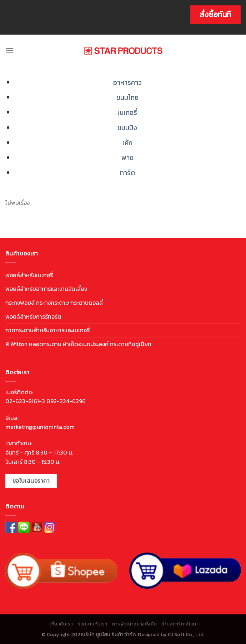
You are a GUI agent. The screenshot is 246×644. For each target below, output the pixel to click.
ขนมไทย (127, 98)
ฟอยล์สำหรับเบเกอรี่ (29, 275)
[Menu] (10, 50)
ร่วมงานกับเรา (93, 624)
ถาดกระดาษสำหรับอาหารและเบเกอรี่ (47, 330)
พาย (127, 158)
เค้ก (127, 143)
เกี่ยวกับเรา (61, 624)
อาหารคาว (127, 83)
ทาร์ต (127, 173)
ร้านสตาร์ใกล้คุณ (179, 624)
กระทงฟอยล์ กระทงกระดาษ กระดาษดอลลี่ (54, 303)
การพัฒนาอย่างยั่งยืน (134, 624)
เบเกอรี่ (127, 113)
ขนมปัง (127, 128)
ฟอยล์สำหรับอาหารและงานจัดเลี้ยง (46, 289)
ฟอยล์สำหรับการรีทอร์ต (33, 316)
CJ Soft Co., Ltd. (186, 634)
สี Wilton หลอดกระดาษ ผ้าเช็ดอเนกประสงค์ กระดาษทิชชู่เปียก (78, 344)
